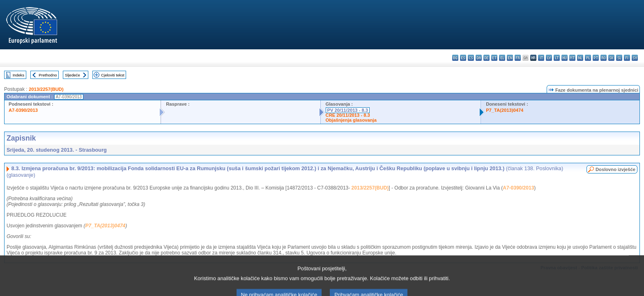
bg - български (455, 58)
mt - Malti (572, 58)
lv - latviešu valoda (549, 58)
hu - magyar (565, 58)
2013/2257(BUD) (46, 89)
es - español (463, 58)
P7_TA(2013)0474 (505, 110)
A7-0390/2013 (23, 110)
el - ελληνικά (502, 58)
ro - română (604, 58)
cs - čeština (471, 58)
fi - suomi (627, 58)
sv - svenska (635, 58)
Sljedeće (72, 75)
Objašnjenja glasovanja (351, 120)
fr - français (518, 58)
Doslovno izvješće (615, 169)
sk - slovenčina (611, 58)
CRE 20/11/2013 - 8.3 (348, 115)
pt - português (596, 58)
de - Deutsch (486, 58)
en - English (510, 58)
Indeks (18, 75)
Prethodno (48, 75)
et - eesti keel (494, 58)
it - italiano (541, 58)
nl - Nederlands (580, 58)
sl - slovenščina (619, 58)
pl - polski (588, 58)
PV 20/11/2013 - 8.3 (348, 110)
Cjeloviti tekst (113, 75)
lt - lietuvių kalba (557, 58)
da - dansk (479, 58)
